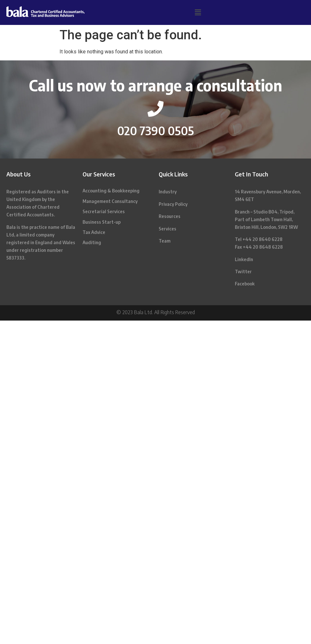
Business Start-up (102, 222)
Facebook (245, 284)
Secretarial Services (104, 211)
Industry (168, 192)
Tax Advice (94, 232)
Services (167, 229)
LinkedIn (244, 259)
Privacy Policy (173, 204)
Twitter (243, 272)
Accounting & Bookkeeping (111, 191)
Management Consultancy (110, 201)
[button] (198, 12)
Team (165, 241)
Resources (170, 216)
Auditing (92, 242)
